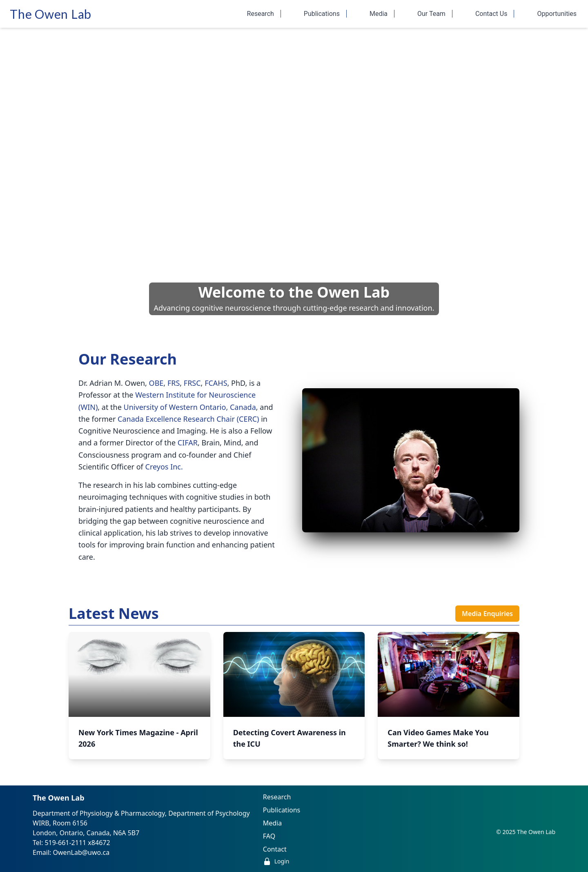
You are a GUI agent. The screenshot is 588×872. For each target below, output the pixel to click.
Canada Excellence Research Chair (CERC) (188, 419)
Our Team (435, 14)
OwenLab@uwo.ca (81, 852)
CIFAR (188, 443)
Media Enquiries (487, 614)
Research (264, 14)
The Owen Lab (51, 14)
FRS (174, 383)
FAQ (269, 836)
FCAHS (216, 383)
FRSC (192, 383)
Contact (275, 849)
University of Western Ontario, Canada (190, 407)
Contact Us (495, 14)
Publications (325, 14)
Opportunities (557, 14)
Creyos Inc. (164, 467)
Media (382, 14)
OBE (156, 383)
